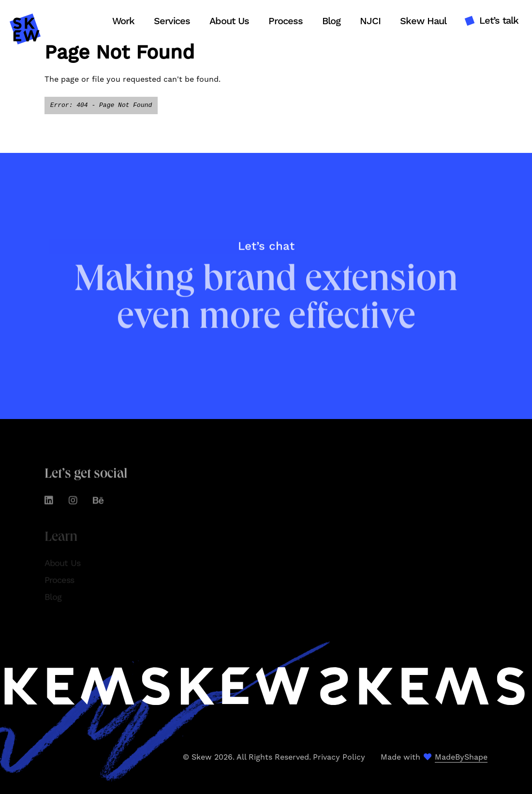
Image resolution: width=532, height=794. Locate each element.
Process (286, 21)
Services (172, 21)
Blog (331, 21)
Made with (434, 757)
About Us (229, 21)
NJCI (370, 21)
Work (123, 21)
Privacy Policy (339, 757)
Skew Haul (423, 21)
